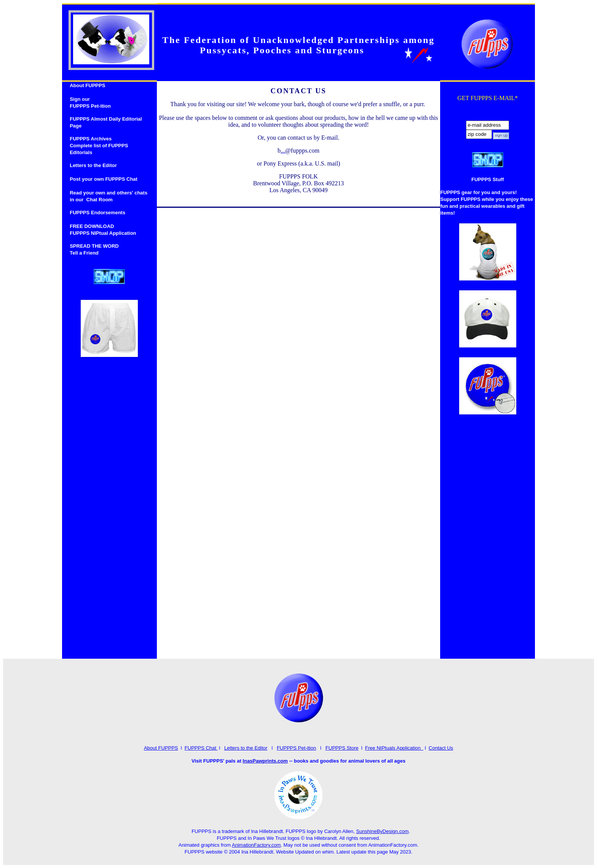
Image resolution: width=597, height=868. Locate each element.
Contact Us (441, 748)
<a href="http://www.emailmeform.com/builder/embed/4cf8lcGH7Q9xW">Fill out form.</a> (299, 432)
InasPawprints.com (265, 761)
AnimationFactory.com (256, 845)
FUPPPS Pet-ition (296, 748)
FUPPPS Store (342, 748)
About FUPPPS (161, 748)
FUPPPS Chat (201, 748)
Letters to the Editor (246, 748)
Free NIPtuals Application (394, 748)
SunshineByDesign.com (382, 831)
